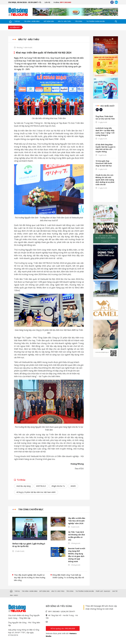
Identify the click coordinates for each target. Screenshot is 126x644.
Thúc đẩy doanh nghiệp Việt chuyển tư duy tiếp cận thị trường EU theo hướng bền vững (30, 578)
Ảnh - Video (14, 595)
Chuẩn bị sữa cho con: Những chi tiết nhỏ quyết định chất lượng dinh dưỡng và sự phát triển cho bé (105, 180)
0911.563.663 (54, 611)
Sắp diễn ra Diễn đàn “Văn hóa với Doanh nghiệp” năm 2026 (77, 521)
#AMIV (73, 486)
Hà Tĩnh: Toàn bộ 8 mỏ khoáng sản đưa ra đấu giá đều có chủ (77, 536)
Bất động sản (49, 21)
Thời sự (17, 21)
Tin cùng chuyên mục (31, 509)
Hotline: (62, 2)
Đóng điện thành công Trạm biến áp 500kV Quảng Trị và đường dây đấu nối (68, 576)
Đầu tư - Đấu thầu (64, 21)
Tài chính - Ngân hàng (32, 21)
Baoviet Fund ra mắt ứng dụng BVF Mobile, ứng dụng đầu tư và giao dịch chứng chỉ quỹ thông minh (77, 555)
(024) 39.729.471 (68, 611)
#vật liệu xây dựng (23, 486)
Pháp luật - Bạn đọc (103, 591)
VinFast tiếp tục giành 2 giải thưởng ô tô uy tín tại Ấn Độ (29, 545)
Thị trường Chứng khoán (96, 21)
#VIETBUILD (41, 486)
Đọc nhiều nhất (108, 106)
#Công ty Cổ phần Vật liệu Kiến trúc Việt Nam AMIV (36, 492)
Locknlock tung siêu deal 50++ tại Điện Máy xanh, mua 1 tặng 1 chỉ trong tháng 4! (105, 132)
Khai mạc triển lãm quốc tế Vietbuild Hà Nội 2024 (44, 53)
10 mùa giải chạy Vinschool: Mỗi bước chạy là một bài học (104, 163)
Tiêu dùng (79, 21)
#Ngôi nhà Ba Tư (58, 486)
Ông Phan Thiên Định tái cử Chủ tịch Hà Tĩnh (105, 118)
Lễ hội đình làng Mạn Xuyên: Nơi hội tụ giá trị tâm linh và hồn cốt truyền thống (105, 148)
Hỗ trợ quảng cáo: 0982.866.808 (63, 628)
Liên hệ (47, 2)
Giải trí (115, 591)
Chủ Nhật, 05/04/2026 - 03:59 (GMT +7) (25, 2)
